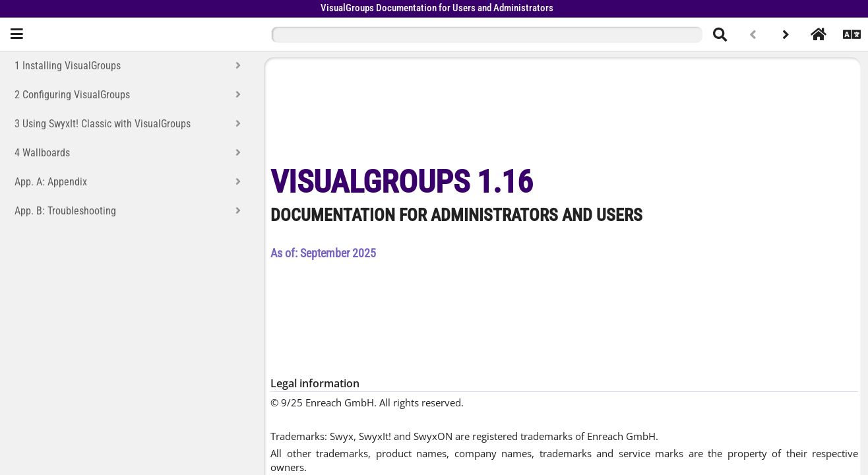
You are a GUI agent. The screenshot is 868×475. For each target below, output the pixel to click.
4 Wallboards (42, 153)
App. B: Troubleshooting (65, 211)
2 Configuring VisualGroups (72, 95)
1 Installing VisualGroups (68, 66)
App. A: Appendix (51, 182)
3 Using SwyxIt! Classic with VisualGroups (103, 124)
